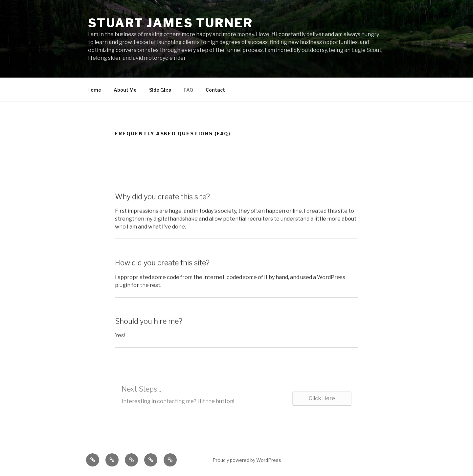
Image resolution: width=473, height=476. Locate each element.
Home (94, 90)
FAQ (188, 90)
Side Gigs (160, 90)
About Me (125, 90)
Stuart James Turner (170, 23)
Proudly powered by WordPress (247, 460)
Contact (215, 90)
